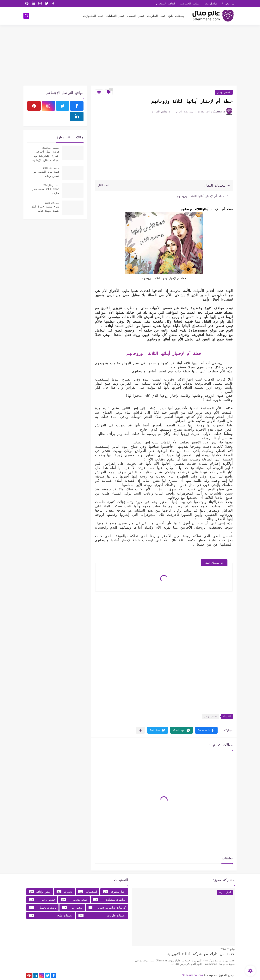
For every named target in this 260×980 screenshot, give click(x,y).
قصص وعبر (224, 92)
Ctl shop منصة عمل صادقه (45, 191)
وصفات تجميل (42, 907)
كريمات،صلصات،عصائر (107, 907)
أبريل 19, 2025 (52, 203)
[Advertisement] (130, 56)
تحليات (64, 892)
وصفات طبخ (176, 16)
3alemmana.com (193, 975)
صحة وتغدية (74, 899)
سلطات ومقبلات (109, 899)
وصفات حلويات (102, 915)
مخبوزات (72, 907)
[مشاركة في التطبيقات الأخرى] (140, 730)
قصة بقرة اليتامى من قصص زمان (46, 174)
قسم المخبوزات (93, 16)
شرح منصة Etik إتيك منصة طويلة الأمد (45, 209)
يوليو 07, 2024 (228, 949)
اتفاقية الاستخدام (166, 3)
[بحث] (26, 16)
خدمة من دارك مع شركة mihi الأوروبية (201, 954)
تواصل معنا (211, 3)
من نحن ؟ (228, 3)
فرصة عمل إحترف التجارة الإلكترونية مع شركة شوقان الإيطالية (46, 156)
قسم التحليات (115, 16)
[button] (206, 730)
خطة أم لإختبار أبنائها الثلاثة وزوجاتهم (200, 196)
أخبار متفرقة (114, 892)
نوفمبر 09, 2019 (51, 168)
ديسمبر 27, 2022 (51, 148)
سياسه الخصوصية (190, 3)
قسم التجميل (136, 16)
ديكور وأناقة (40, 892)
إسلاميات (88, 892)
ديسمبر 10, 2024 (51, 185)
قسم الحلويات (156, 16)
